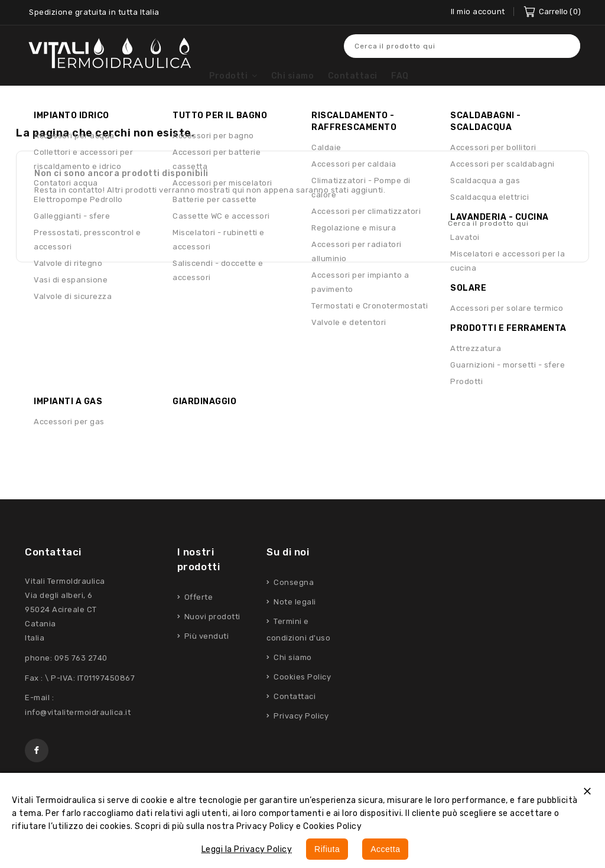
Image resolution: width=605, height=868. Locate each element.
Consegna (293, 605)
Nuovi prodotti (211, 639)
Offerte (197, 620)
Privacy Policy (300, 738)
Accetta (385, 849)
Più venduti (205, 659)
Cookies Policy (302, 699)
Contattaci (53, 574)
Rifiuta (327, 849)
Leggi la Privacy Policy (247, 849)
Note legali (294, 624)
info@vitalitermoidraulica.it (78, 735)
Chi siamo (292, 680)
